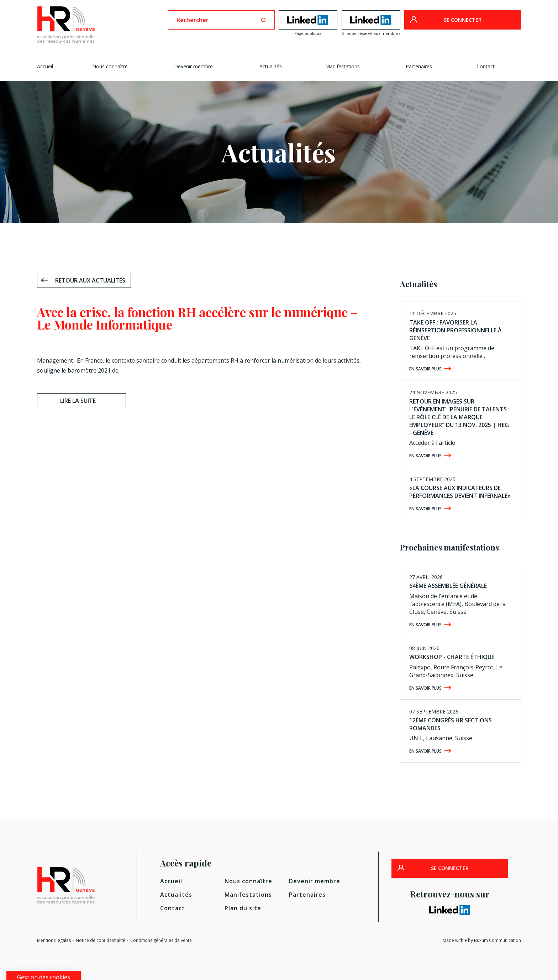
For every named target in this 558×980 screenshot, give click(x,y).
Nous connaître (110, 66)
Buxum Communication (498, 940)
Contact (486, 66)
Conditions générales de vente (161, 940)
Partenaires (419, 66)
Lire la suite (78, 401)
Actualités (271, 66)
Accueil (45, 66)
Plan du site (243, 908)
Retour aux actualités (90, 280)
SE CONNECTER (463, 20)
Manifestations (343, 66)
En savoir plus (425, 369)
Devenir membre (193, 66)
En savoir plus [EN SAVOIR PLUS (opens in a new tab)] (425, 509)
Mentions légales (54, 940)
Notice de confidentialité (101, 940)
